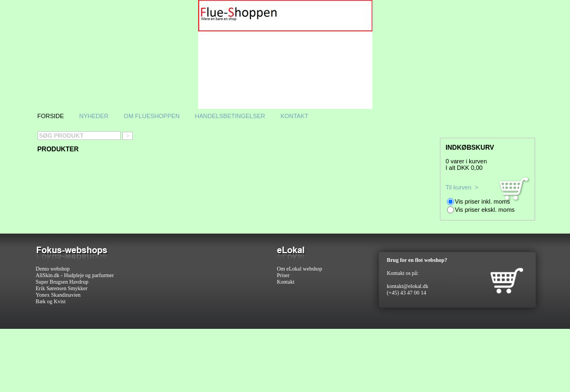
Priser (283, 275)
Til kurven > (462, 187)
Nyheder (94, 116)
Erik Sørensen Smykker (62, 288)
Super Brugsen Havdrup (62, 282)
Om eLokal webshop (300, 269)
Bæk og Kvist (51, 301)
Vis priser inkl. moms (483, 201)
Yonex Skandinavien (59, 295)
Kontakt (294, 116)
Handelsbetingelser (230, 116)
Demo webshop (53, 269)
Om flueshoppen (152, 116)
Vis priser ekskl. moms (485, 210)
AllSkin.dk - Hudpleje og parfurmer (75, 275)
